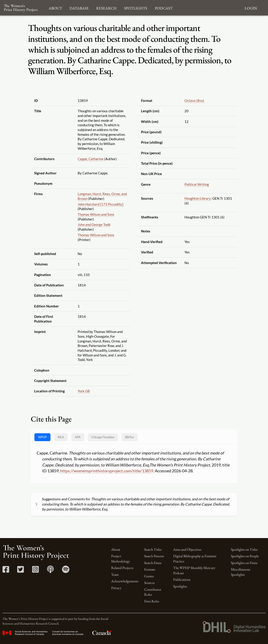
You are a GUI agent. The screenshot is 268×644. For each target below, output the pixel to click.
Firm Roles (152, 601)
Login (251, 8)
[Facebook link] (6, 571)
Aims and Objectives (187, 549)
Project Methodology (121, 559)
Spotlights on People (245, 556)
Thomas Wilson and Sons (96, 214)
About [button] (55, 8)
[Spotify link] (66, 571)
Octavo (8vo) (194, 101)
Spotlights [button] (136, 8)
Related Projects (122, 568)
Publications (182, 580)
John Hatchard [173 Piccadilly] (100, 204)
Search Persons (154, 556)
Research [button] (106, 8)
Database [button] (79, 8)
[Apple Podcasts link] (50, 571)
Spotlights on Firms (244, 563)
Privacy (116, 588)
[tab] (103, 437)
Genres (149, 576)
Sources (149, 583)
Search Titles (153, 549)
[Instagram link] (35, 571)
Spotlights (180, 586)
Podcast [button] (164, 8)
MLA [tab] (61, 437)
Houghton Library (198, 198)
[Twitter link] (20, 571)
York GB (84, 391)
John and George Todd (94, 225)
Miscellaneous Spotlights (240, 572)
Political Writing (197, 184)
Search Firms (153, 563)
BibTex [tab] (130, 437)
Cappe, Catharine (91, 159)
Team (115, 575)
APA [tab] (78, 437)
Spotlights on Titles (244, 549)
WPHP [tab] (42, 437)
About (116, 549)
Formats (150, 569)
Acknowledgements (125, 581)
